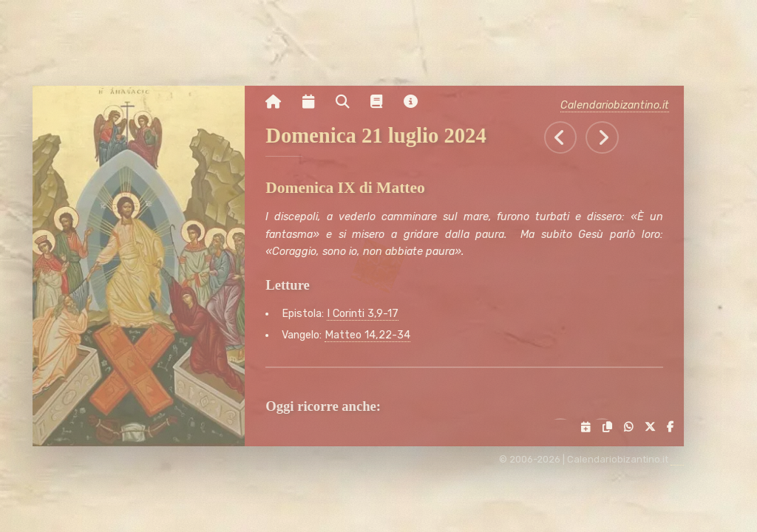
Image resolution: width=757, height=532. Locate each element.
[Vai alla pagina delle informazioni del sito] (417, 102)
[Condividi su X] (654, 427)
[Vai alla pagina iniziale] (280, 102)
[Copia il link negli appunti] (611, 427)
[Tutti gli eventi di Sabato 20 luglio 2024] (567, 138)
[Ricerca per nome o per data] (349, 102)
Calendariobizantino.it (622, 105)
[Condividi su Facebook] (674, 427)
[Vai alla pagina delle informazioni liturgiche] (383, 102)
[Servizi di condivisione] (590, 427)
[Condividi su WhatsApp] (632, 427)
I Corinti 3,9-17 (369, 314)
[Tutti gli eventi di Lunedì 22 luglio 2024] (610, 138)
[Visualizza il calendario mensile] (315, 102)
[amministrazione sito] (685, 460)
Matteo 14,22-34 (374, 335)
